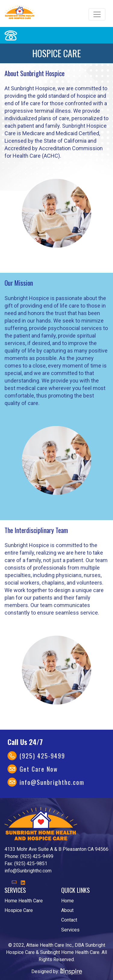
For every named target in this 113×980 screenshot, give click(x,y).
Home (67, 901)
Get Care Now (39, 769)
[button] (23, 883)
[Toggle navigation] (97, 14)
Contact (69, 920)
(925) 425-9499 (42, 756)
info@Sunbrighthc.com (52, 782)
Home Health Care (24, 901)
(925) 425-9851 (31, 864)
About (67, 910)
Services (70, 930)
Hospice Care (19, 910)
